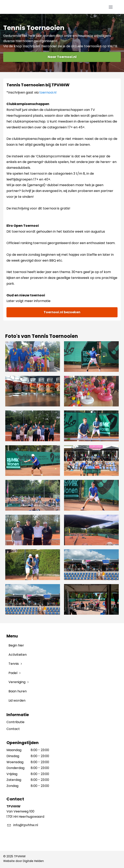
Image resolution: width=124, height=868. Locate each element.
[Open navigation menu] (111, 7)
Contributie (15, 722)
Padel (13, 673)
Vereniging (17, 682)
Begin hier (16, 645)
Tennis (14, 664)
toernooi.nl (48, 92)
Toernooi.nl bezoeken (62, 312)
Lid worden (17, 700)
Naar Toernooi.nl (62, 57)
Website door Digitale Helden (24, 861)
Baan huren (18, 691)
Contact (13, 729)
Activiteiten (18, 655)
